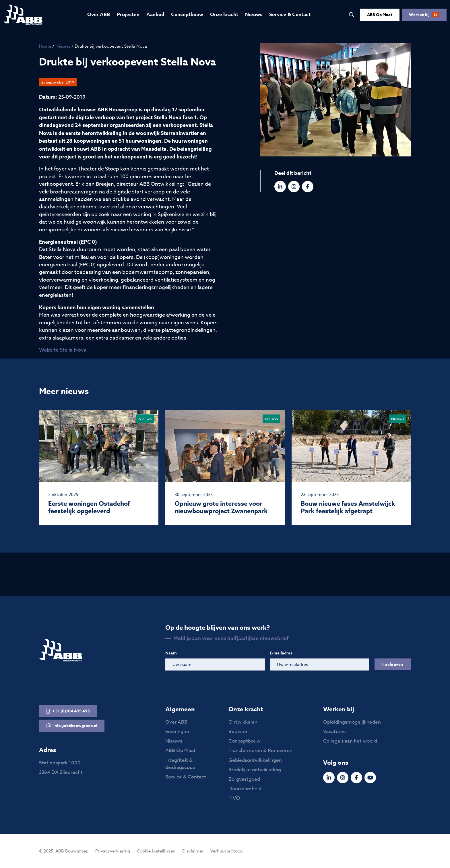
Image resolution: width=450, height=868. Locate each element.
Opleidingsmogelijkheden (352, 722)
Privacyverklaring (113, 851)
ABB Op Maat (380, 15)
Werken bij (424, 15)
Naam (171, 653)
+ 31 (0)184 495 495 (68, 711)
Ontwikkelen (243, 722)
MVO (234, 798)
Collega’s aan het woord (350, 741)
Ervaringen (177, 732)
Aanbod (155, 14)
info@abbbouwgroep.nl (72, 726)
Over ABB (99, 14)
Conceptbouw (187, 14)
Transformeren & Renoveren (260, 750)
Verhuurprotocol (227, 851)
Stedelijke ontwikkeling (255, 770)
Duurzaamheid (245, 789)
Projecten (128, 14)
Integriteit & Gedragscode (180, 764)
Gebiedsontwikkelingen (255, 760)
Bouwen (238, 732)
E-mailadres (281, 653)
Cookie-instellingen (156, 851)
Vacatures (334, 732)
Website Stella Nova (63, 350)
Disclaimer (193, 851)
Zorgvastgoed (244, 779)
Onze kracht (224, 14)
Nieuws (254, 14)
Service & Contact (290, 14)
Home (45, 46)
